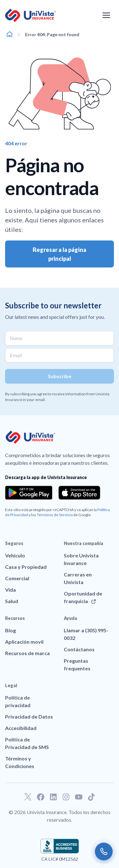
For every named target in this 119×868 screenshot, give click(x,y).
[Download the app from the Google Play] (29, 493)
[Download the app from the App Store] (79, 493)
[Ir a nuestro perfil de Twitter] (28, 797)
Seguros (14, 543)
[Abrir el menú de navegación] (106, 15)
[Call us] (104, 852)
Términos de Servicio (55, 515)
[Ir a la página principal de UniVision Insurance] (30, 15)
